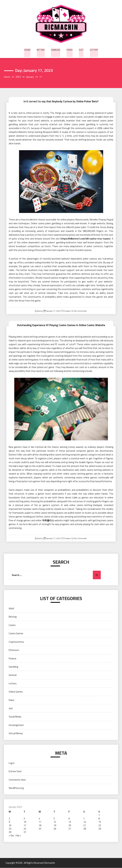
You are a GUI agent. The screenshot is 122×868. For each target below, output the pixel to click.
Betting (41, 49)
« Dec (11, 836)
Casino (28, 49)
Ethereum (14, 650)
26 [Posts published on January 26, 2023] (55, 829)
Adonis (40, 311)
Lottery (93, 49)
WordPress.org (16, 788)
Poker (69, 49)
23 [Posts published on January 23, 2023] (10, 829)
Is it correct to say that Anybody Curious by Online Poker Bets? (61, 102)
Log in (12, 763)
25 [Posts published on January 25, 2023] (40, 829)
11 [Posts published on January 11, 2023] (40, 822)
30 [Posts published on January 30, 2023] (10, 832)
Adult (11, 609)
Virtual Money (16, 733)
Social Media (15, 717)
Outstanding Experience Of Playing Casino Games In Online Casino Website (61, 325)
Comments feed (17, 780)
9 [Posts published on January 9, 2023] (9, 822)
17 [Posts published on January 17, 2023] (25, 825)
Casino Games (16, 634)
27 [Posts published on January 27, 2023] (70, 829)
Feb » (18, 836)
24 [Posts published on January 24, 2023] (25, 829)
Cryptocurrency (16, 642)
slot (81, 49)
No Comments (80, 311)
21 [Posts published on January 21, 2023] (85, 825)
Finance (13, 658)
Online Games (16, 692)
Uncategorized (16, 725)
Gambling (56, 49)
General (13, 675)
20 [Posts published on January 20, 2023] (70, 825)
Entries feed (15, 771)
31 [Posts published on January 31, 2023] (25, 832)
